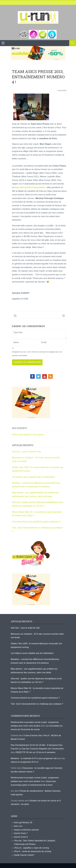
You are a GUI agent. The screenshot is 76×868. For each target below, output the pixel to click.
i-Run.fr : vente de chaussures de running (32, 851)
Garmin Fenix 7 (21, 833)
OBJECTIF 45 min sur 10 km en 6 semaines (36, 752)
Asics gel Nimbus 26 (23, 823)
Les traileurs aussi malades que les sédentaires (33, 477)
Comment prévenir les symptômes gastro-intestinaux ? (37, 522)
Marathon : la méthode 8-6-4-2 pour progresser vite (34, 758)
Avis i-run (18, 826)
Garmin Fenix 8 (21, 837)
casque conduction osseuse (26, 830)
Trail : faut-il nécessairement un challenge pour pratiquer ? (37, 704)
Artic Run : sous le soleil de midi (26, 452)
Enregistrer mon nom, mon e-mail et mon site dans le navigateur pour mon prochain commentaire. (37, 354)
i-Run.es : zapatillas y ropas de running (31, 848)
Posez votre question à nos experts (28, 435)
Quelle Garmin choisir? (24, 855)
